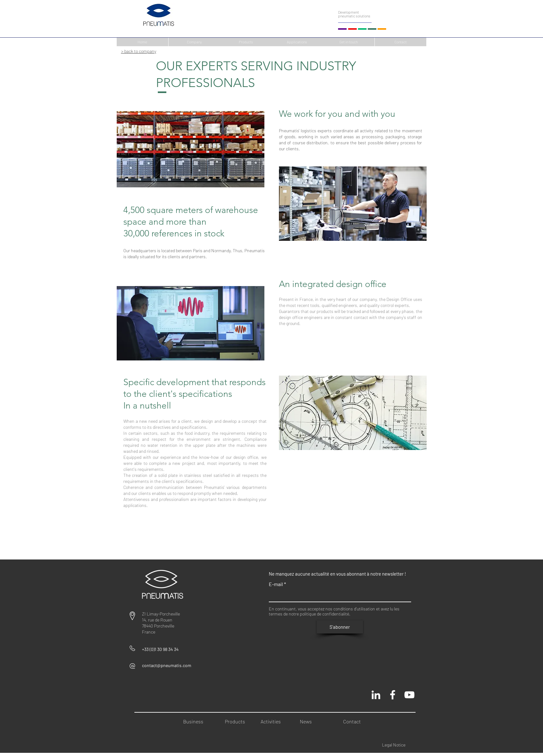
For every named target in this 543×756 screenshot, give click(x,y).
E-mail (276, 584)
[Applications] (297, 42)
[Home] (142, 42)
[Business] (196, 722)
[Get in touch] (349, 42)
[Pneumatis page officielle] (393, 695)
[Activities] (272, 722)
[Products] (246, 42)
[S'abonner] (340, 627)
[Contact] (401, 42)
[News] (313, 722)
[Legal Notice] (399, 745)
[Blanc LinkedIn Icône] (376, 695)
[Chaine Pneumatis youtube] (409, 695)
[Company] (194, 42)
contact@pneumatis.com (167, 665)
